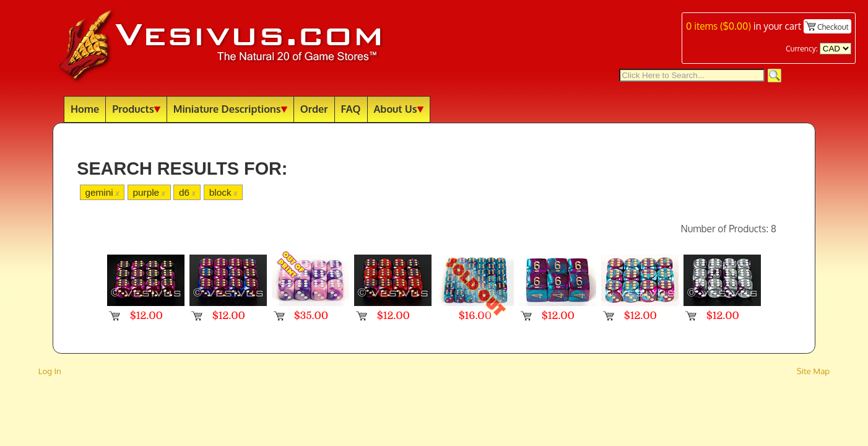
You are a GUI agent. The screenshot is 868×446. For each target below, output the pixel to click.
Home (85, 109)
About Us (399, 109)
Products (136, 109)
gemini (102, 192)
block (224, 192)
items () (718, 26)
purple (149, 192)
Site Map (814, 371)
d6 (187, 192)
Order (314, 109)
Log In (50, 371)
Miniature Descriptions (230, 109)
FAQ (351, 109)
